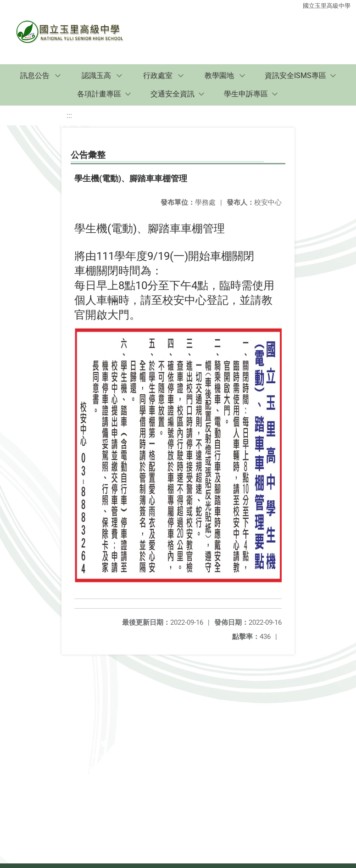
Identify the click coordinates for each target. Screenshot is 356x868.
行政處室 (158, 76)
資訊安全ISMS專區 (295, 76)
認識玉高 (96, 76)
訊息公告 (35, 76)
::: (69, 115)
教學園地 (219, 76)
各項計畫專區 (99, 94)
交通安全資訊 (172, 94)
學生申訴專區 (246, 94)
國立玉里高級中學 (327, 6)
